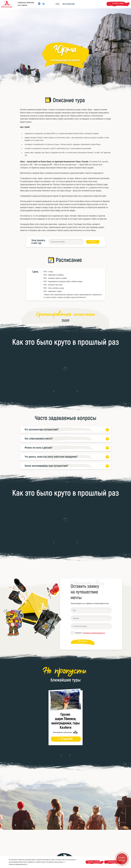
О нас (57, 4)
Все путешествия (69, 4)
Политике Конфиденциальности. (18, 864)
